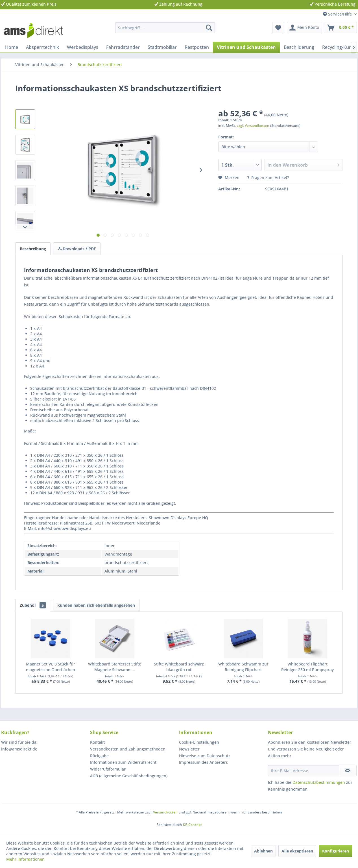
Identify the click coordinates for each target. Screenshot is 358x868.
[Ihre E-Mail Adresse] (304, 771)
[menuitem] (165, 28)
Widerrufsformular (108, 769)
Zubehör (33, 605)
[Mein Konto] (304, 28)
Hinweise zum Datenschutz (205, 756)
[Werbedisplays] (83, 47)
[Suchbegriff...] (165, 28)
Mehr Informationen (25, 859)
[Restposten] (197, 47)
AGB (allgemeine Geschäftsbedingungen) (129, 776)
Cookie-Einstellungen (199, 742)
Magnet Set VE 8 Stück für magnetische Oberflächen (51, 667)
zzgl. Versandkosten (253, 126)
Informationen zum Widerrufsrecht (123, 762)
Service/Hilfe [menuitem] (338, 14)
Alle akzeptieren (297, 851)
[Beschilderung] (299, 47)
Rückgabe (99, 756)
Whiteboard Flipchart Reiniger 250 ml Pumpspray (307, 667)
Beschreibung (33, 249)
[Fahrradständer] (123, 47)
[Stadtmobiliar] (162, 47)
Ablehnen (263, 851)
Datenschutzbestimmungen (319, 782)
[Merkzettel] (278, 28)
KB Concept (192, 825)
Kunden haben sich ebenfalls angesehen (96, 605)
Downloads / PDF (77, 249)
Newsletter (189, 749)
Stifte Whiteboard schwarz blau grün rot (179, 667)
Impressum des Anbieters (203, 762)
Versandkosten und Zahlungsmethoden (128, 749)
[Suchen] (209, 28)
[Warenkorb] (341, 28)
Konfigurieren (336, 851)
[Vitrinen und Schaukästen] (246, 47)
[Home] (12, 47)
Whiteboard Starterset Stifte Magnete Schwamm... (115, 667)
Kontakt (97, 742)
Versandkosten (165, 812)
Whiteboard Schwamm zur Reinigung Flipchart (243, 667)
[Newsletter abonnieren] (348, 771)
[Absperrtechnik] (42, 47)
